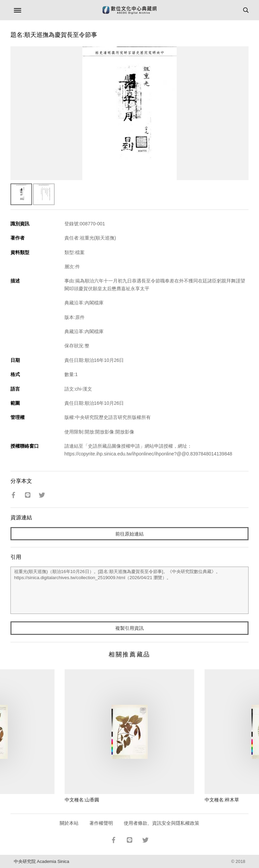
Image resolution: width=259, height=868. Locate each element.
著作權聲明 (101, 823)
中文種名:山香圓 (82, 800)
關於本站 (69, 823)
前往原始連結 (129, 534)
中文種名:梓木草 (222, 800)
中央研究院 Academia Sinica (41, 861)
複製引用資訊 (129, 628)
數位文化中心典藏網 (129, 10)
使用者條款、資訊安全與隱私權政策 (162, 823)
